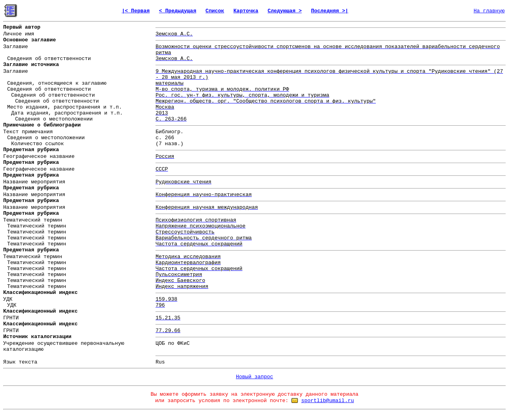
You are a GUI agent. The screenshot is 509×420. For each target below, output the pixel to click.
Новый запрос (254, 377)
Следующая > (285, 11)
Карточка (246, 11)
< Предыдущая (178, 11)
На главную (489, 11)
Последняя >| (330, 11)
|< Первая (136, 11)
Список (215, 11)
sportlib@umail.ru (327, 401)
